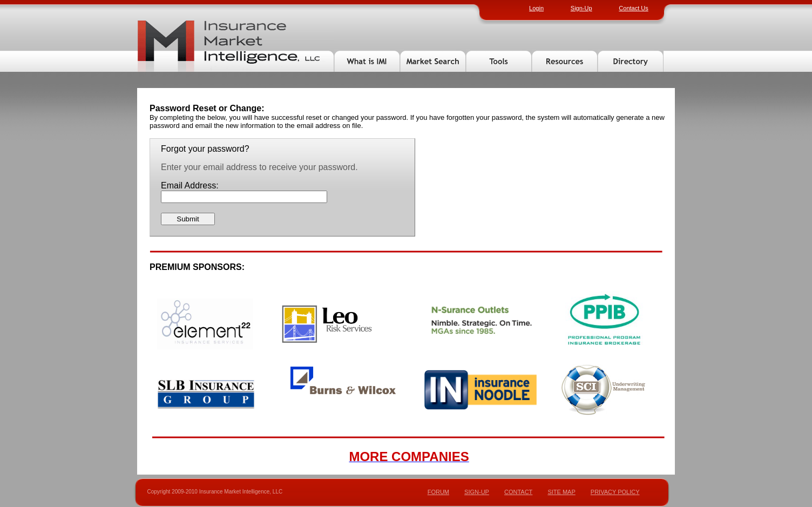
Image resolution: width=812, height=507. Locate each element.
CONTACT (518, 492)
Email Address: (190, 185)
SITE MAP (561, 492)
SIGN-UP (477, 492)
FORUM (438, 492)
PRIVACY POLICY (615, 492)
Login (536, 8)
